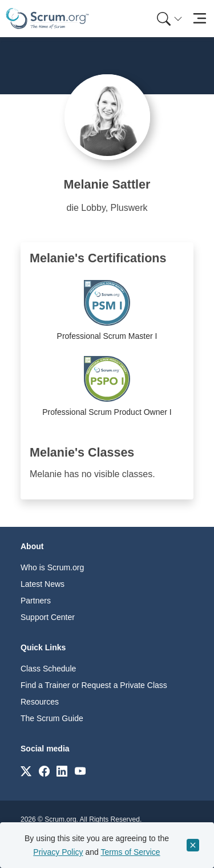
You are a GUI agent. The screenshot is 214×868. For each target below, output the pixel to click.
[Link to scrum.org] (26, 771)
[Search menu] (169, 19)
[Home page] (47, 19)
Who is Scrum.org (52, 567)
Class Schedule (48, 669)
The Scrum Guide (52, 718)
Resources (40, 702)
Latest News (43, 584)
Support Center (48, 617)
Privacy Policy (58, 852)
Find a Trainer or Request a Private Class (94, 685)
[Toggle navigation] (199, 19)
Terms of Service (130, 852)
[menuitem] (168, 19)
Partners (36, 601)
